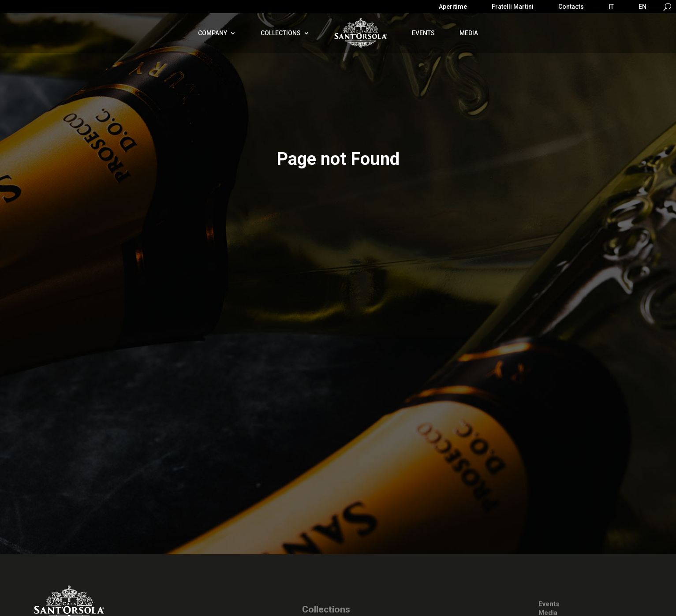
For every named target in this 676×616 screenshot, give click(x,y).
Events (423, 33)
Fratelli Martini (513, 7)
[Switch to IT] (611, 8)
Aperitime (453, 7)
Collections (281, 33)
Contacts (571, 7)
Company (213, 33)
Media (469, 33)
